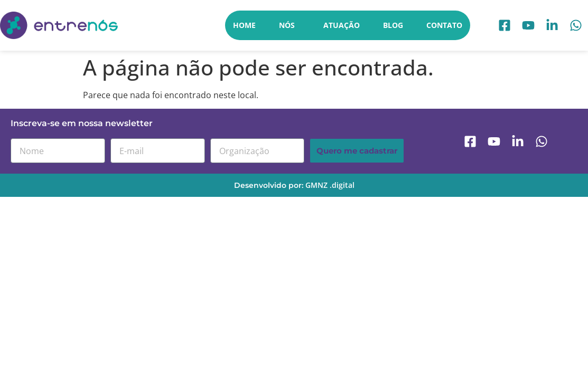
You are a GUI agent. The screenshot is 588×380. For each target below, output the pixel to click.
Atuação (342, 25)
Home (244, 25)
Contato (444, 25)
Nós (290, 25)
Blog (393, 25)
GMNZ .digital (330, 185)
